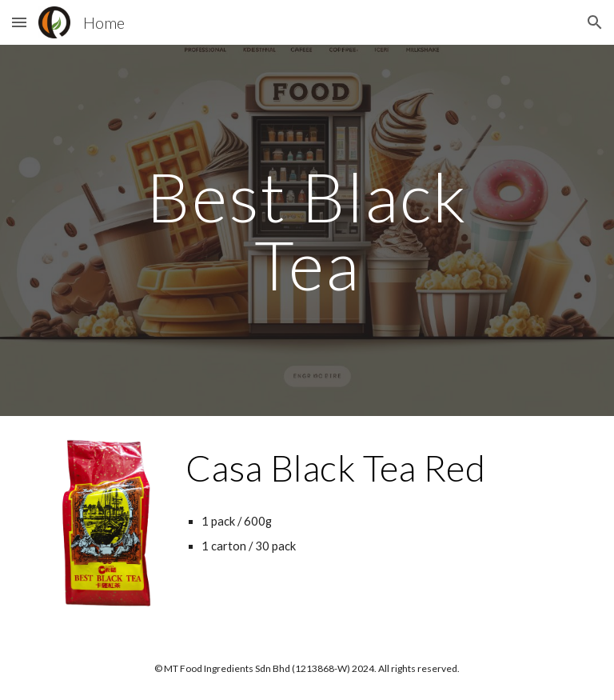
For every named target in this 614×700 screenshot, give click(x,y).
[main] (307, 231)
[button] (19, 22)
